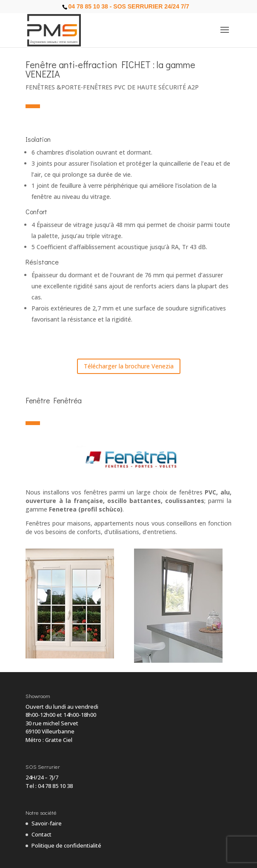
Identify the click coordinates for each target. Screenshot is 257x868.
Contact (41, 834)
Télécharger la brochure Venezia (129, 366)
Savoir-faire (47, 823)
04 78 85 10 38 (55, 786)
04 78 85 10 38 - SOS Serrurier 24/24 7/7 (128, 6)
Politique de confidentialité (66, 845)
